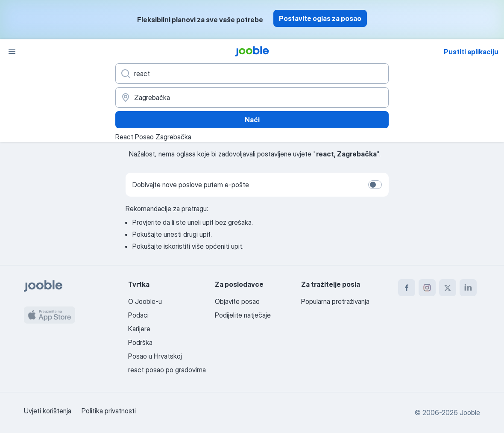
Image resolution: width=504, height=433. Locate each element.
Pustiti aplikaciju (471, 52)
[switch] (375, 185)
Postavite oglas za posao (320, 18)
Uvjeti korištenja (48, 411)
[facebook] (407, 288)
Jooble (470, 412)
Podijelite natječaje (243, 315)
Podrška (140, 342)
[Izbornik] (12, 51)
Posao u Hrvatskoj (155, 356)
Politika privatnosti (109, 411)
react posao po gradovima (167, 370)
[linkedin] (468, 288)
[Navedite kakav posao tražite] (252, 74)
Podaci (138, 315)
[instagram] (427, 288)
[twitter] (448, 288)
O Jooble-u (145, 301)
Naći (252, 120)
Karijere (139, 329)
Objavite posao (237, 301)
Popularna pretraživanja (335, 301)
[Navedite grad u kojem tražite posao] (252, 97)
